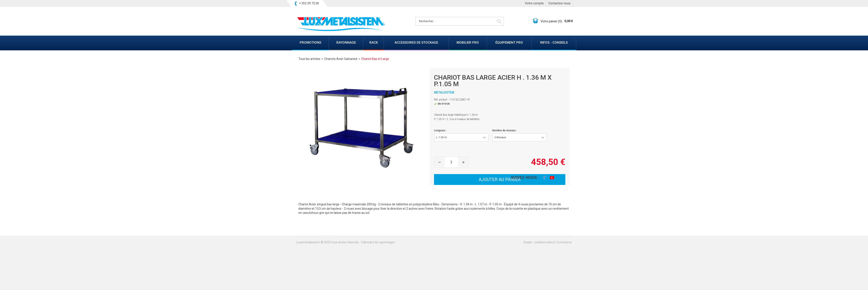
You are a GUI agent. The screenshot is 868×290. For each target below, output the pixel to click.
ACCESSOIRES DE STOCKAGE (416, 43)
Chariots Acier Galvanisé (341, 59)
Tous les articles (309, 59)
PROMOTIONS (310, 43)
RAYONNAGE (346, 43)
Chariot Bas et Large (375, 59)
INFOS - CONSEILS (554, 43)
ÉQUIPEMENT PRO (509, 43)
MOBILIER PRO (468, 43)
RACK (374, 43)
